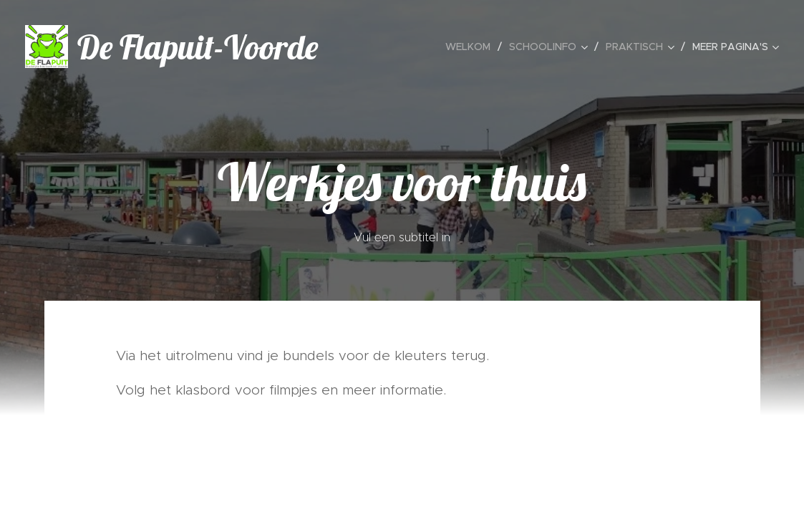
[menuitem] (472, 47)
